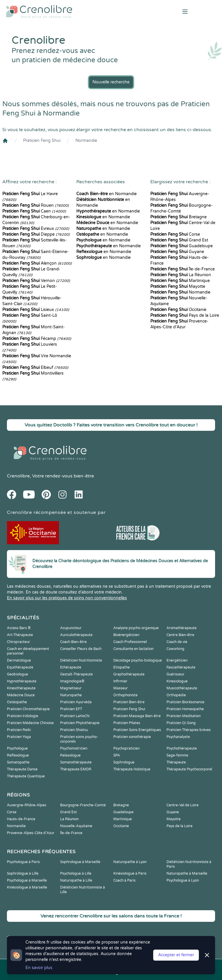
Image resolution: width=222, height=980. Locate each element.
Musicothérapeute (182, 688)
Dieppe (36, 234)
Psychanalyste (178, 737)
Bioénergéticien (126, 635)
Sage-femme (177, 755)
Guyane (177, 252)
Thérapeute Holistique (132, 769)
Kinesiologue (177, 681)
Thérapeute (176, 762)
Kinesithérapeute (21, 688)
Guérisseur (175, 674)
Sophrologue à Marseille (80, 862)
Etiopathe (122, 667)
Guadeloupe (182, 246)
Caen (34, 211)
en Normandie (107, 194)
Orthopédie (176, 695)
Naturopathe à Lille (76, 880)
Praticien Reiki (19, 730)
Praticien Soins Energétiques (137, 730)
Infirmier (120, 681)
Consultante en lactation (133, 649)
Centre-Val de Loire (183, 805)
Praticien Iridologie (23, 716)
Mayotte (178, 286)
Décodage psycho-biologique (138, 660)
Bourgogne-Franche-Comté (83, 805)
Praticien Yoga (19, 737)
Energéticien (177, 660)
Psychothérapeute (182, 748)
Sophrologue (124, 762)
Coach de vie (177, 642)
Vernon (36, 281)
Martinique (180, 281)
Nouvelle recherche (111, 82)
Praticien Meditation (184, 716)
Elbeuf (35, 368)
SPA (117, 755)
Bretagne (178, 217)
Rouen (36, 205)
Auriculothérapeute (76, 635)
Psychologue (17, 748)
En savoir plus (39, 968)
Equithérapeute (20, 667)
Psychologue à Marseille (27, 880)
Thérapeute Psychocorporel (189, 769)
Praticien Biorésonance (185, 702)
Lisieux (36, 310)
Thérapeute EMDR (76, 769)
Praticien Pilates (127, 723)
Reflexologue (18, 755)
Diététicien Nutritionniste (81, 660)
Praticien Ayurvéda (76, 702)
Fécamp (37, 339)
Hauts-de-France (21, 819)
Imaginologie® (72, 681)
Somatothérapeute (76, 762)
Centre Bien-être (180, 635)
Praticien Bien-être (129, 702)
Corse (175, 234)
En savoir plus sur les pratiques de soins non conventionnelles (67, 598)
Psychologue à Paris (23, 862)
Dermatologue (19, 660)
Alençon (37, 263)
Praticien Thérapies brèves (189, 730)
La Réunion (181, 275)
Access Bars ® (19, 628)
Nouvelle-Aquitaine (76, 826)
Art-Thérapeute (20, 635)
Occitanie (178, 310)
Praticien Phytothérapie (80, 723)
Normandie (86, 141)
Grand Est (179, 240)
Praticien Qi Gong (181, 723)
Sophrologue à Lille (23, 873)
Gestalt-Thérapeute (76, 674)
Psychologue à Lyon (183, 880)
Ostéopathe (17, 702)
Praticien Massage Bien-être (137, 716)
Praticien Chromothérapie (28, 709)
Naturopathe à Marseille (187, 873)
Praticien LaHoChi (75, 716)
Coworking (175, 649)
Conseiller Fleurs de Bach (81, 649)
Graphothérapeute (129, 674)
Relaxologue (70, 755)
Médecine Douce (21, 695)
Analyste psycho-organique (136, 628)
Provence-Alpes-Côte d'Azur (31, 833)
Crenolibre (18, 476)
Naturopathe (71, 695)
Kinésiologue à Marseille (27, 887)
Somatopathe (18, 762)
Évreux (36, 229)
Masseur (121, 688)
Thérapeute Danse (22, 769)
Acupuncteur (71, 628)
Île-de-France (183, 269)
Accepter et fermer (176, 955)
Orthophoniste (125, 695)
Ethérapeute (71, 667)
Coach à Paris (124, 880)
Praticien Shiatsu (74, 730)
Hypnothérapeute (22, 681)
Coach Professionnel (130, 642)
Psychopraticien (126, 748)
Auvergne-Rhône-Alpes (27, 805)
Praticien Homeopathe (185, 709)
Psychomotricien (74, 748)
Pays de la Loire (185, 315)
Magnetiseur (71, 688)
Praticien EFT (71, 709)
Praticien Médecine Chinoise (30, 723)
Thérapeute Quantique (26, 776)
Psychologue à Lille (76, 873)
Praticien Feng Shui (42, 141)
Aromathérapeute (182, 628)
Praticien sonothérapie (132, 737)
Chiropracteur (18, 642)
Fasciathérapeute (181, 667)
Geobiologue (17, 674)
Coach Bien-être (73, 642)
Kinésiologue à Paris (130, 873)
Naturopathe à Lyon (130, 862)
